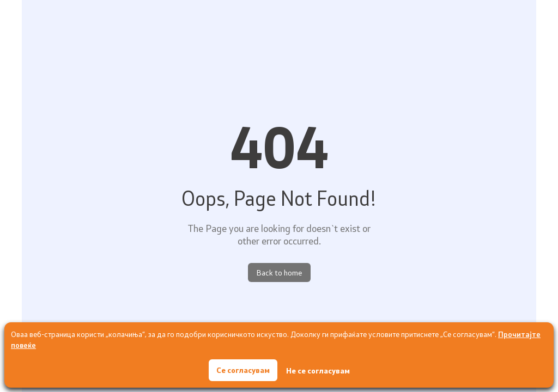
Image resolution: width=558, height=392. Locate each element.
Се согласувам (243, 370)
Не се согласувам (318, 370)
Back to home (279, 272)
